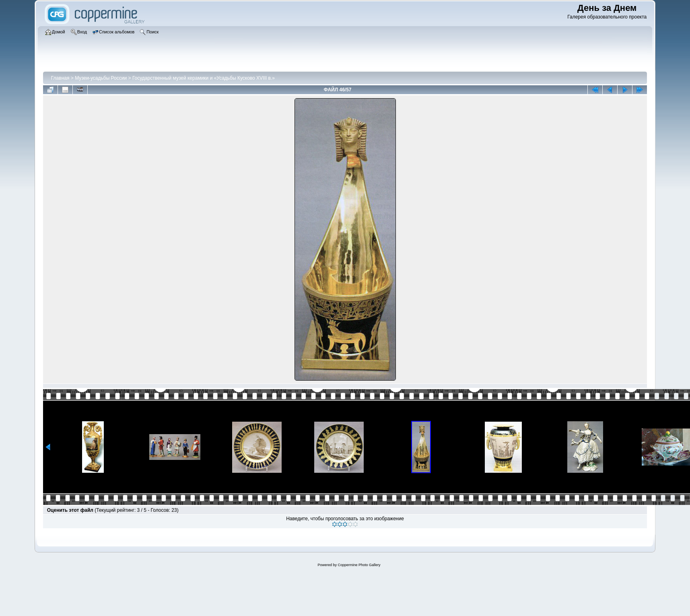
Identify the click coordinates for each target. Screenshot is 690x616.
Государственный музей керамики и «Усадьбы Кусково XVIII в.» (204, 78)
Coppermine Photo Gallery (359, 565)
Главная (60, 78)
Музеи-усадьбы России (101, 78)
